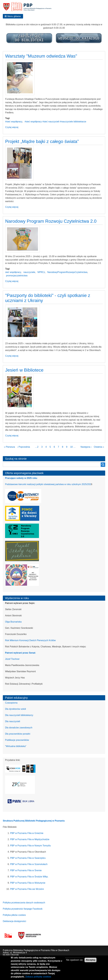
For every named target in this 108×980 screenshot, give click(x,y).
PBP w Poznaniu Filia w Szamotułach (29, 864)
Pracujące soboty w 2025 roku (21, 478)
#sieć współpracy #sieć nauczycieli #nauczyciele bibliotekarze (55, 122)
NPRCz (41, 272)
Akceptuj (91, 963)
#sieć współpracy (14, 122)
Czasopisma (11, 703)
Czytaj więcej (12, 127)
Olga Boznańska (13, 622)
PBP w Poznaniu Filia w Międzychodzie (30, 839)
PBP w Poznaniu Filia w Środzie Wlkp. (29, 877)
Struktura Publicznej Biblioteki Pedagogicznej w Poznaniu (34, 821)
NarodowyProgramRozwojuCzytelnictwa (67, 272)
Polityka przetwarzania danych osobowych (24, 903)
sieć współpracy (13, 272)
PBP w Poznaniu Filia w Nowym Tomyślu (30, 846)
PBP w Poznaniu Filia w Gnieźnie (27, 833)
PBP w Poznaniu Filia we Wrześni (27, 889)
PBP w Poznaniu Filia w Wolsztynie (28, 883)
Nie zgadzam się (74, 963)
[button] (13, 16)
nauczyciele (29, 272)
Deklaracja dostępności (14, 921)
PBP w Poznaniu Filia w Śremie (26, 870)
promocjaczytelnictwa (17, 276)
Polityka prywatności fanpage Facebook (23, 909)
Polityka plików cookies (14, 915)
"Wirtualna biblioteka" (16, 746)
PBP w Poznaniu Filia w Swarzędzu (28, 858)
